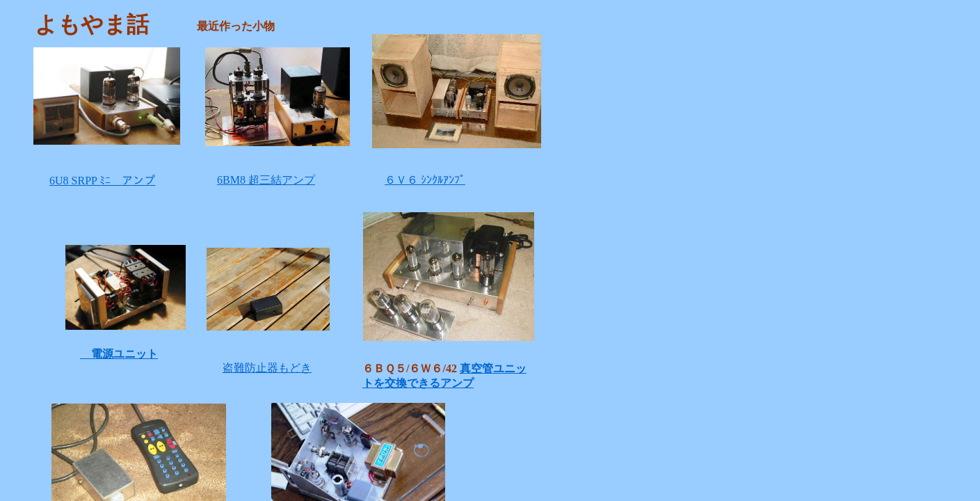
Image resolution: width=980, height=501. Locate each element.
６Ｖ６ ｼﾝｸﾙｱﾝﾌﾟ (425, 180)
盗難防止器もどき (267, 368)
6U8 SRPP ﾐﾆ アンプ (102, 181)
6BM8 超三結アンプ (266, 180)
